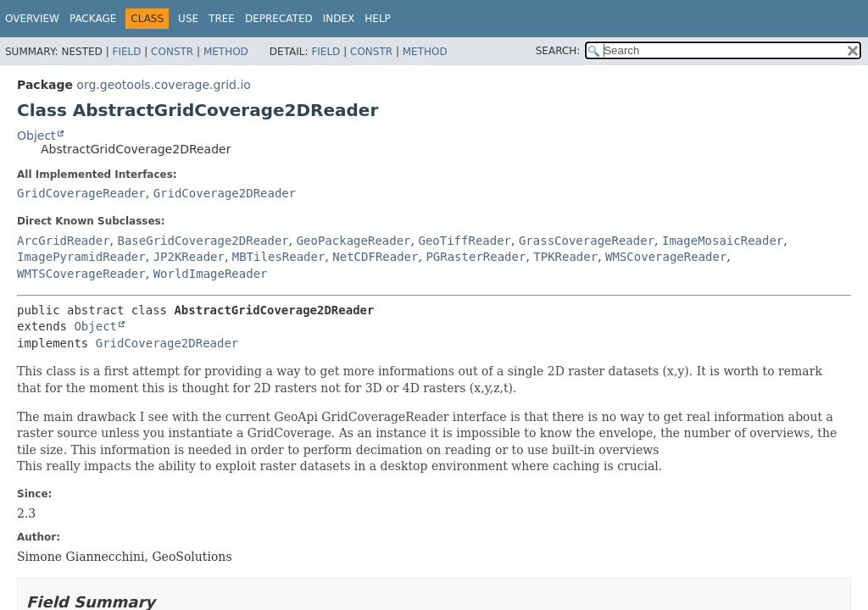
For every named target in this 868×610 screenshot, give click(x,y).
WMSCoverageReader (666, 257)
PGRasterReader (476, 257)
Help (378, 19)
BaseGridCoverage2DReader (203, 241)
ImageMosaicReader (723, 241)
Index (339, 19)
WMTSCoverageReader (81, 274)
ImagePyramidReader (81, 257)
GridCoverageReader (81, 193)
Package (93, 19)
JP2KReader (189, 257)
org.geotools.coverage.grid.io (164, 85)
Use (188, 19)
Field (126, 52)
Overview (32, 19)
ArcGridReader (64, 241)
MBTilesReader (279, 257)
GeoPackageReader (354, 241)
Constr (172, 52)
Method (226, 52)
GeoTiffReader (465, 241)
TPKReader (565, 257)
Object (36, 136)
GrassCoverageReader (587, 241)
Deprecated (279, 19)
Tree (222, 19)
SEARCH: (558, 51)
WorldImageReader (211, 274)
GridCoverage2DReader (225, 193)
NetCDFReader (375, 257)
